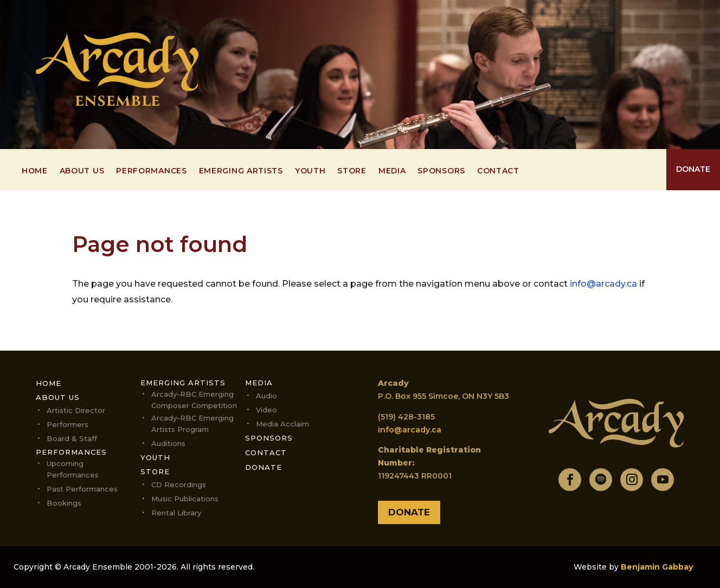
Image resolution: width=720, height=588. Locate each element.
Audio (266, 396)
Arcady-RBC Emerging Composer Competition (194, 400)
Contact (498, 171)
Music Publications (185, 499)
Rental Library (176, 513)
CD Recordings (179, 484)
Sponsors (441, 171)
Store (352, 171)
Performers (67, 424)
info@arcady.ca (603, 284)
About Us (82, 171)
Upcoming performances (73, 469)
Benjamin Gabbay (657, 567)
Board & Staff (72, 438)
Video (266, 410)
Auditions (168, 443)
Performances (151, 171)
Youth (310, 171)
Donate (263, 467)
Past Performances (82, 489)
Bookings (64, 503)
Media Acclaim (282, 424)
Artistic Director (76, 410)
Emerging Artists (241, 171)
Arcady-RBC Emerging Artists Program (192, 424)
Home (35, 171)
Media (392, 171)
